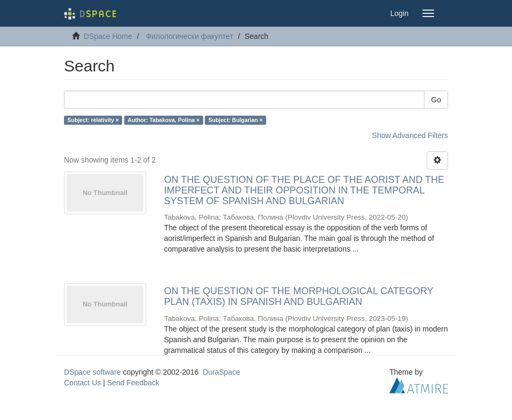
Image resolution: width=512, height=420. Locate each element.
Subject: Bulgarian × (236, 120)
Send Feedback (133, 383)
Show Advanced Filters (410, 135)
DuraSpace (221, 372)
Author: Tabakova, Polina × (163, 120)
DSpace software (93, 372)
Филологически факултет (189, 36)
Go (436, 100)
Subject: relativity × (93, 120)
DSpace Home (108, 36)
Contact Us (82, 383)
